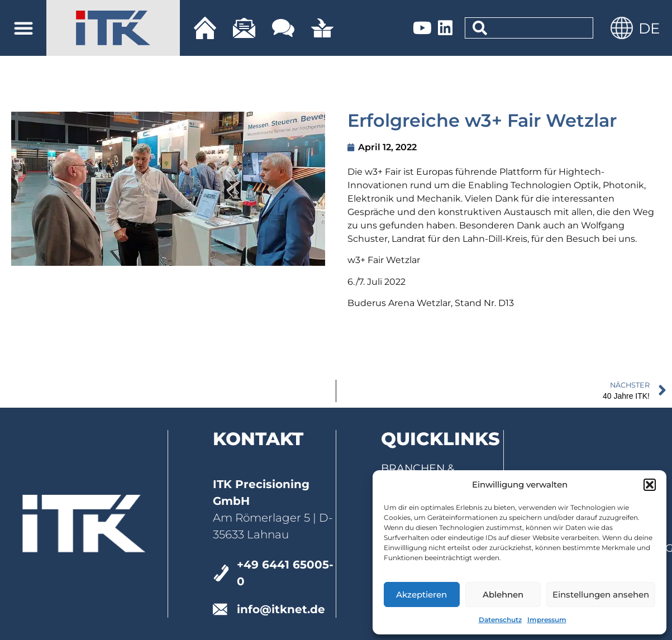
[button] (650, 485)
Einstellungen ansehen (601, 594)
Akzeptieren (421, 594)
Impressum (547, 620)
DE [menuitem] (649, 28)
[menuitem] (649, 28)
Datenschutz (500, 620)
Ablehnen (503, 594)
